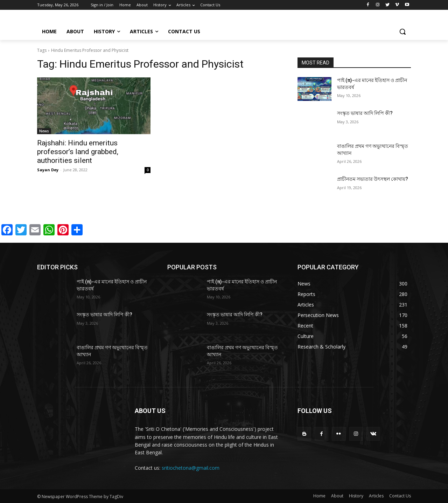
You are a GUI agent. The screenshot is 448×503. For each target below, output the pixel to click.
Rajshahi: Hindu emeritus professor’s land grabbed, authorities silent (78, 152)
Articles (376, 496)
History (356, 496)
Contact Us (400, 496)
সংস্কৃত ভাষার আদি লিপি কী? (365, 113)
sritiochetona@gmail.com (191, 468)
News (44, 131)
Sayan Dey (48, 170)
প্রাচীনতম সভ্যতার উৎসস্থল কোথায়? (373, 179)
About (337, 496)
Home (319, 496)
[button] (402, 32)
